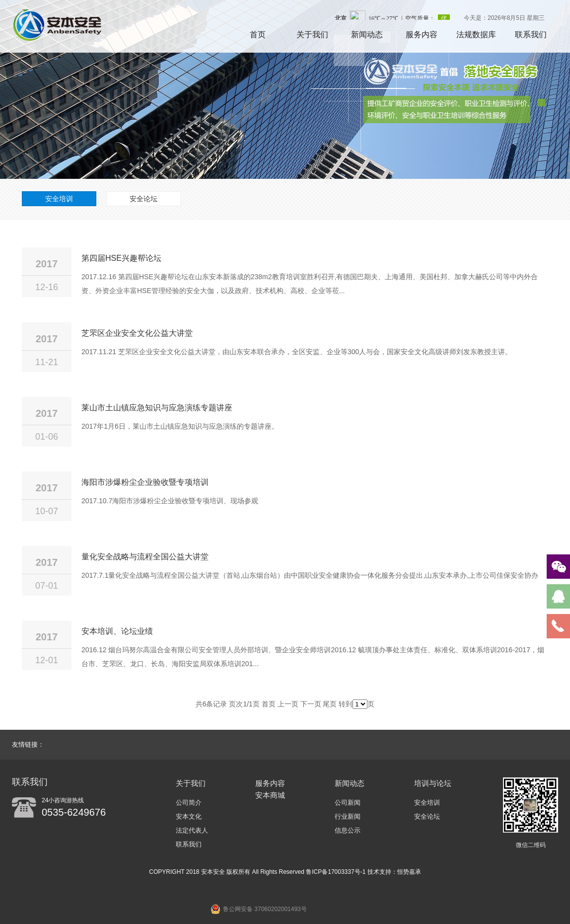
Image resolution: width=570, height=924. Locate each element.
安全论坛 (143, 199)
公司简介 (189, 803)
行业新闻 (348, 816)
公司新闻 (348, 803)
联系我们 (531, 35)
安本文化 (189, 816)
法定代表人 (192, 830)
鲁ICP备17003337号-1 (336, 872)
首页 (258, 35)
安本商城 (270, 795)
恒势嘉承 (409, 872)
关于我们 (312, 35)
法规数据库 (476, 35)
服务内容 (422, 35)
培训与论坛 (433, 783)
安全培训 (59, 199)
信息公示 (348, 830)
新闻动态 (367, 35)
